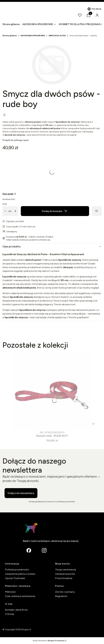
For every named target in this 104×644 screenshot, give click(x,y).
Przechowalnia (64, 578)
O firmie (10, 614)
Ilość (5, 204)
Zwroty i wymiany (65, 592)
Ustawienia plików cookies (20, 574)
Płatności (10, 592)
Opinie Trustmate (15, 578)
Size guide (8, 194)
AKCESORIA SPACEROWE (33, 35)
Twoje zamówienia (66, 569)
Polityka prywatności (17, 569)
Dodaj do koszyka (54, 211)
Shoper (25, 629)
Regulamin (61, 596)
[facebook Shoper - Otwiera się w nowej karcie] (29, 550)
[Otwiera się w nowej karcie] (44, 550)
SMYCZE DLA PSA (57, 35)
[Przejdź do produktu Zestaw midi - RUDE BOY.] (52, 391)
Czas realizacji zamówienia (20, 596)
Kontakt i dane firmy (16, 610)
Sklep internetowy (48, 641)
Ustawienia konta (65, 574)
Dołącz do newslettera (21, 493)
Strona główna (10, 35)
